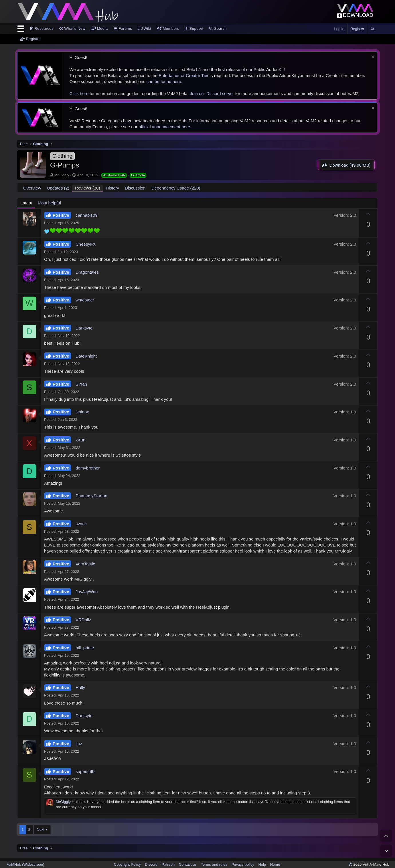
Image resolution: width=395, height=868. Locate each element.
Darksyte (84, 328)
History (112, 188)
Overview (32, 188)
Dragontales (87, 272)
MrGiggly (62, 175)
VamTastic (85, 564)
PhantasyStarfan (91, 496)
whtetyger (85, 300)
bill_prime (85, 648)
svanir (81, 524)
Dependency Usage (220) (176, 188)
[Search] (372, 29)
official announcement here (164, 127)
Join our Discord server (212, 93)
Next (41, 829)
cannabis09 (87, 215)
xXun (80, 440)
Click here (79, 93)
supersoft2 (86, 771)
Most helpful (49, 203)
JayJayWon (87, 592)
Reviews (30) (88, 188)
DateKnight (86, 356)
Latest (26, 203)
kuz (79, 744)
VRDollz (83, 620)
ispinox (82, 412)
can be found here (164, 81)
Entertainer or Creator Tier (183, 75)
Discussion (135, 188)
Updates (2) (58, 188)
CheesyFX (86, 244)
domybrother (88, 468)
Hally (80, 688)
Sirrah (81, 384)
